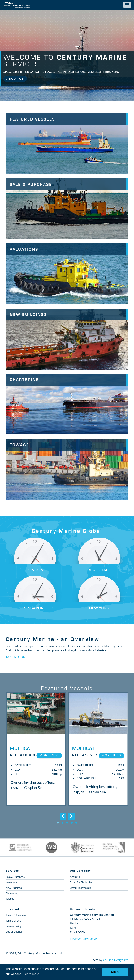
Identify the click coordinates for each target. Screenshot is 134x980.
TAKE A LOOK (15, 657)
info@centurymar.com (85, 942)
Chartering (12, 897)
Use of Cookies (15, 935)
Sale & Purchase (16, 880)
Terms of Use (14, 924)
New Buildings (14, 891)
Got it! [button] (115, 972)
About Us (16, 79)
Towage (11, 902)
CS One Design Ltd (116, 963)
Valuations (12, 886)
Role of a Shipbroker (82, 886)
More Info (48, 755)
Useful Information (81, 891)
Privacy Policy (14, 930)
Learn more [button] (31, 974)
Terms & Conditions (18, 919)
